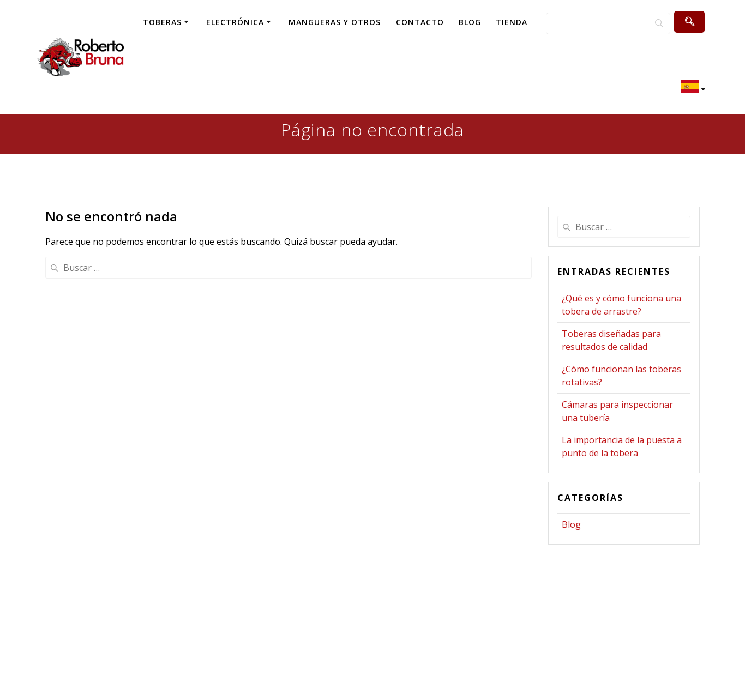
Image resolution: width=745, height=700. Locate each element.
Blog (571, 524)
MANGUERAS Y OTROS (335, 22)
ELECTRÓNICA (235, 22)
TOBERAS (162, 22)
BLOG (470, 22)
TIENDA (512, 22)
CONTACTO (420, 22)
